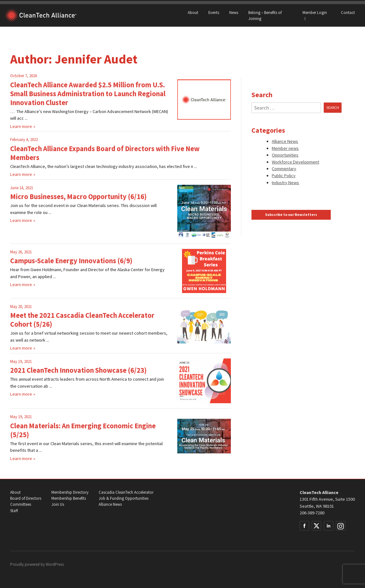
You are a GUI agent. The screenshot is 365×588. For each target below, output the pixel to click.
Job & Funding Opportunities (124, 498)
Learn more (21, 126)
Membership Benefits (69, 498)
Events (214, 12)
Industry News (285, 183)
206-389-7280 (312, 513)
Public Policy (284, 176)
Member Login (315, 15)
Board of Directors (26, 498)
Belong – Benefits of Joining (265, 15)
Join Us (58, 504)
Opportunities (285, 155)
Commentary (284, 169)
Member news (285, 148)
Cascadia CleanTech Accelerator (126, 492)
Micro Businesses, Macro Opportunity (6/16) (78, 197)
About (193, 12)
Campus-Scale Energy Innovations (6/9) (71, 261)
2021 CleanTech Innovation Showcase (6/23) (78, 370)
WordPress (55, 564)
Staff (14, 511)
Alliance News (285, 141)
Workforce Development (295, 162)
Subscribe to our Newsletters (291, 215)
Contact (348, 12)
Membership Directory (70, 492)
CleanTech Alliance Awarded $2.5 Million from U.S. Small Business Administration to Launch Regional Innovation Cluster (88, 94)
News (234, 12)
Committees (21, 504)
